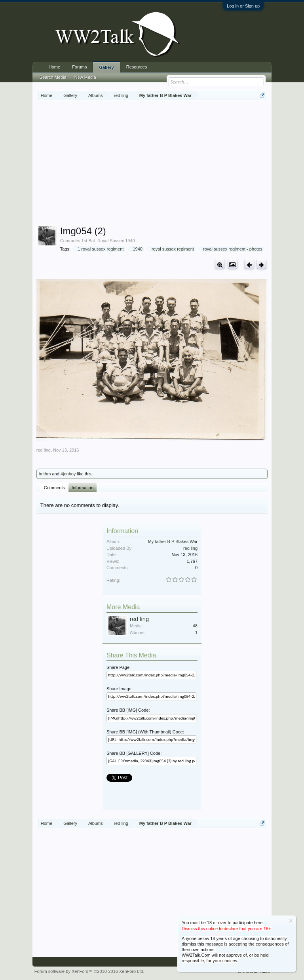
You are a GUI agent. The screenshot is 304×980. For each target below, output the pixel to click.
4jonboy (68, 474)
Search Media (53, 77)
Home (54, 67)
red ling (44, 450)
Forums (79, 67)
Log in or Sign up (243, 6)
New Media (85, 77)
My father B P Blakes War (173, 541)
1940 (136, 249)
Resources (137, 67)
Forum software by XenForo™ (89, 971)
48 (195, 626)
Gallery (106, 67)
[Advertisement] (170, 164)
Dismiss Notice (291, 921)
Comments (54, 488)
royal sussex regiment (172, 249)
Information (83, 488)
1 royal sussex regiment (99, 249)
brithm (45, 474)
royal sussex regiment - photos (232, 249)
